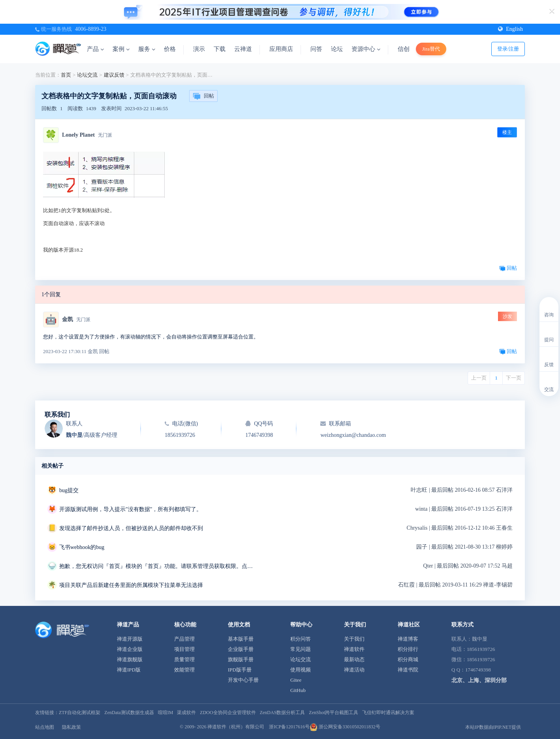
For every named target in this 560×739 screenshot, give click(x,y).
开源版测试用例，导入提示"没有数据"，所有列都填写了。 (131, 509)
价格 (170, 49)
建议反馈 (114, 75)
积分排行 (408, 649)
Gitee (296, 680)
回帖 (203, 96)
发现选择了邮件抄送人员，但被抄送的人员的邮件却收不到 (131, 528)
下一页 (514, 378)
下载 (220, 49)
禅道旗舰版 (130, 659)
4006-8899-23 (91, 29)
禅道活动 (354, 670)
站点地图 (45, 727)
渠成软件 (186, 713)
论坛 (337, 49)
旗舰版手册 (241, 659)
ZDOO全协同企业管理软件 (228, 713)
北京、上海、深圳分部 (479, 680)
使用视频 (301, 670)
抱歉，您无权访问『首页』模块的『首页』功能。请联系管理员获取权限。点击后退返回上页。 (158, 566)
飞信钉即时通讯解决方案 (388, 713)
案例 (121, 49)
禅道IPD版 (129, 670)
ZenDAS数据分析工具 (283, 713)
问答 (316, 49)
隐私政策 (71, 727)
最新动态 (354, 659)
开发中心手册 (243, 680)
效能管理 (184, 670)
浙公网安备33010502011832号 (345, 727)
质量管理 (184, 659)
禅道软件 (354, 649)
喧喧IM (166, 713)
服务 (147, 49)
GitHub (298, 690)
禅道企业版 (130, 649)
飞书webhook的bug (82, 547)
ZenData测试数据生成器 (129, 713)
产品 (95, 49)
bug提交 (69, 490)
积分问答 (301, 639)
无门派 (105, 135)
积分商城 (408, 659)
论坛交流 (87, 75)
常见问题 (301, 649)
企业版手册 (241, 649)
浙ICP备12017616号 (289, 727)
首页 (66, 75)
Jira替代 (431, 49)
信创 (404, 49)
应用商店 (281, 49)
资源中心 (366, 49)
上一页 (479, 378)
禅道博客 (408, 639)
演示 (199, 49)
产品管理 (184, 639)
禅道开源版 (130, 639)
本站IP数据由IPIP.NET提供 (493, 727)
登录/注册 (508, 49)
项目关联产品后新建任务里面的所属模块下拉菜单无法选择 (131, 585)
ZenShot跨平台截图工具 (334, 713)
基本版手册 (241, 639)
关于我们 (354, 639)
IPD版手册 (240, 670)
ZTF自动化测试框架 (80, 713)
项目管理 (184, 649)
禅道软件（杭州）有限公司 (236, 727)
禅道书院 (408, 670)
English (510, 29)
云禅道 (243, 49)
